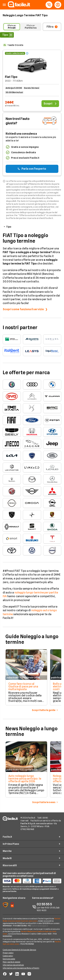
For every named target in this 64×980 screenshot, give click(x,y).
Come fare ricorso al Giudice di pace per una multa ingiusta (23, 686)
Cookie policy (8, 956)
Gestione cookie (9, 959)
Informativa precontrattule (13, 965)
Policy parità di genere (11, 962)
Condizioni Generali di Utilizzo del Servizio (19, 950)
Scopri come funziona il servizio (23, 309)
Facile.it (7, 837)
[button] (4, 5)
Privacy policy (8, 953)
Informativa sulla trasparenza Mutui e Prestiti (21, 968)
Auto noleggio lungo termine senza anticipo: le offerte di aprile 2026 (25, 779)
